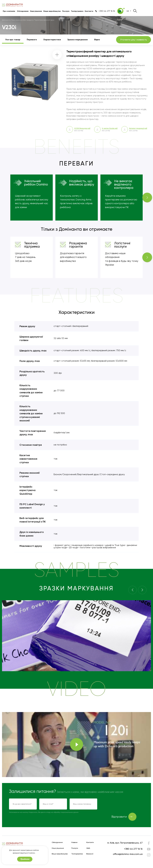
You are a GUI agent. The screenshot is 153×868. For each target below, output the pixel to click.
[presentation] (122, 804)
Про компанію (9, 11)
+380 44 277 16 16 (133, 849)
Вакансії (90, 854)
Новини (74, 842)
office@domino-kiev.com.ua (128, 854)
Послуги (66, 11)
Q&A (88, 848)
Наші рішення (36, 11)
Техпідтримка (77, 11)
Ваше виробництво (52, 11)
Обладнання (23, 11)
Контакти (89, 11)
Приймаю (25, 859)
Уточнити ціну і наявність (134, 40)
